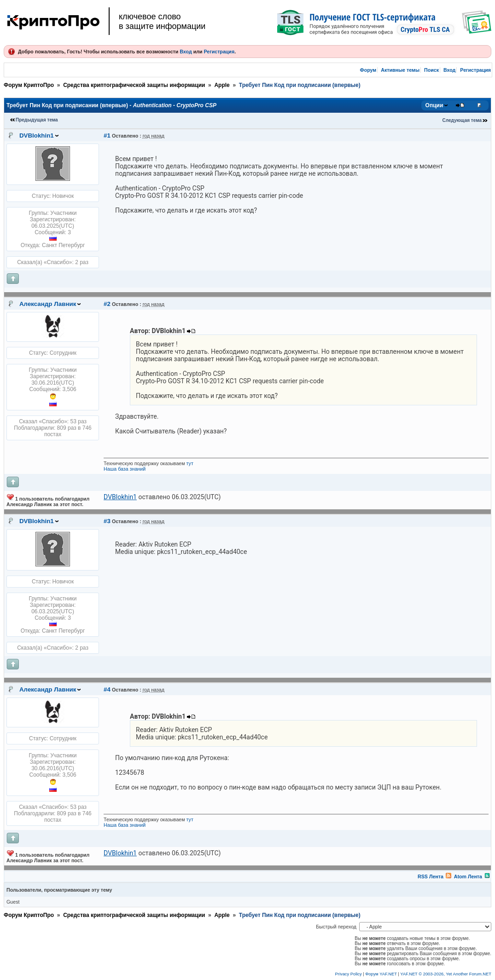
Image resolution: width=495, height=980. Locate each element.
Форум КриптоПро (29, 85)
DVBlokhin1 (37, 135)
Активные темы (400, 70)
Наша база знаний (125, 469)
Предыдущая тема (37, 120)
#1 (107, 135)
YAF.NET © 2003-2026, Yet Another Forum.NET (446, 974)
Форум (368, 70)
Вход (186, 52)
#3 (107, 521)
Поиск (431, 70)
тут (190, 463)
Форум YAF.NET (381, 974)
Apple (222, 85)
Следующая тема (462, 120)
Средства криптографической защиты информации (134, 85)
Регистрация (219, 52)
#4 (107, 689)
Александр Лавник (48, 304)
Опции (434, 105)
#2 (107, 304)
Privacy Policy (349, 974)
